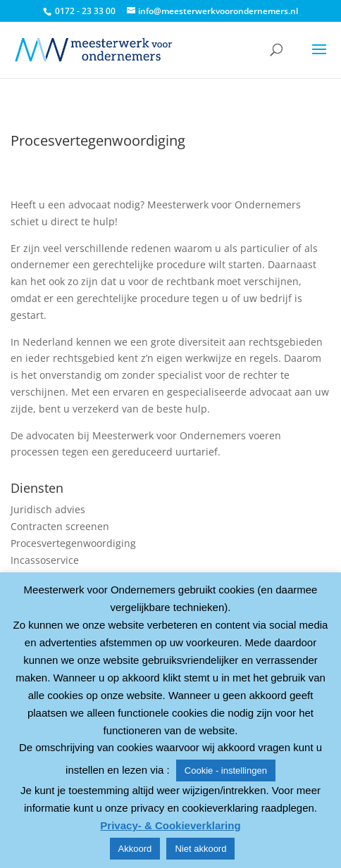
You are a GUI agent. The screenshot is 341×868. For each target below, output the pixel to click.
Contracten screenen (60, 526)
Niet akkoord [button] (200, 849)
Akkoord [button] (135, 849)
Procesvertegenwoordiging (73, 543)
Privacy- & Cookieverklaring (170, 825)
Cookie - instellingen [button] (226, 770)
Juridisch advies (48, 509)
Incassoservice (45, 560)
